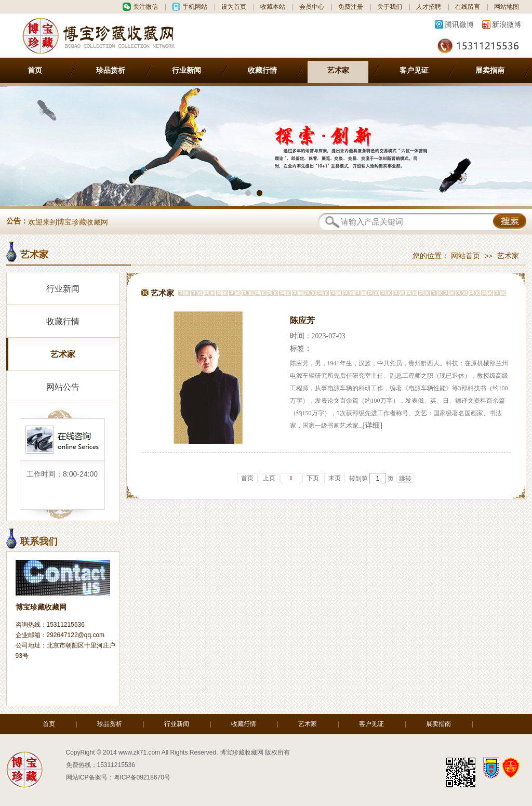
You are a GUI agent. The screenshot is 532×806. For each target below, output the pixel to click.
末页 (335, 478)
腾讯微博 (459, 24)
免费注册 (351, 7)
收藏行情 (262, 70)
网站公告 (63, 387)
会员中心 (312, 7)
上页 (269, 478)
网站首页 (465, 256)
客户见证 (414, 70)
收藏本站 (273, 7)
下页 (313, 478)
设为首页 (234, 7)
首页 (35, 70)
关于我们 (390, 7)
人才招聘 (429, 7)
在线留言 (468, 7)
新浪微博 (507, 24)
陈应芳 (302, 320)
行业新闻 (187, 70)
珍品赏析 (111, 70)
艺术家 (338, 70)
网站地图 (507, 7)
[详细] (373, 425)
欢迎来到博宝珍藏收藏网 (68, 222)
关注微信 (145, 7)
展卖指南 (490, 70)
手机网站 (195, 7)
